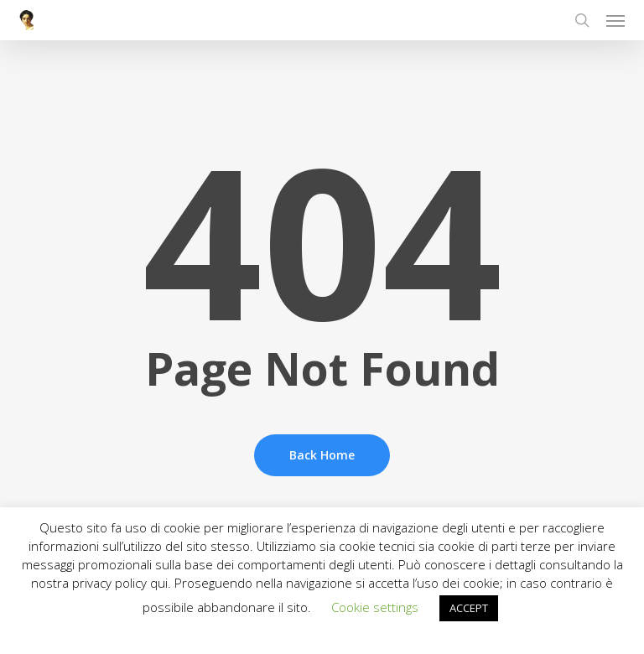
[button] (615, 20)
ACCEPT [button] (469, 608)
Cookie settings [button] (375, 607)
